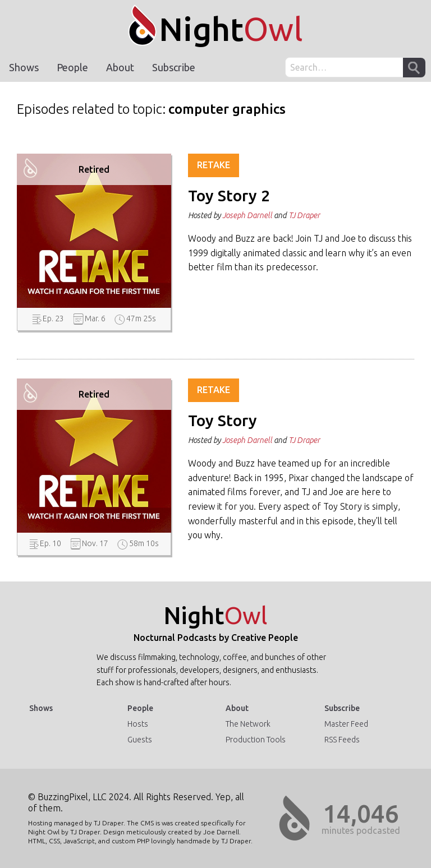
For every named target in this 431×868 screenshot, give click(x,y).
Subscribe (174, 67)
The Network (248, 724)
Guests (140, 740)
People (72, 67)
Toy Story (223, 421)
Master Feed (346, 724)
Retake (214, 165)
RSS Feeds (342, 740)
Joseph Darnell (247, 215)
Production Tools (256, 740)
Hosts (138, 724)
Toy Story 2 (229, 196)
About (120, 67)
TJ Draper (304, 215)
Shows (24, 67)
